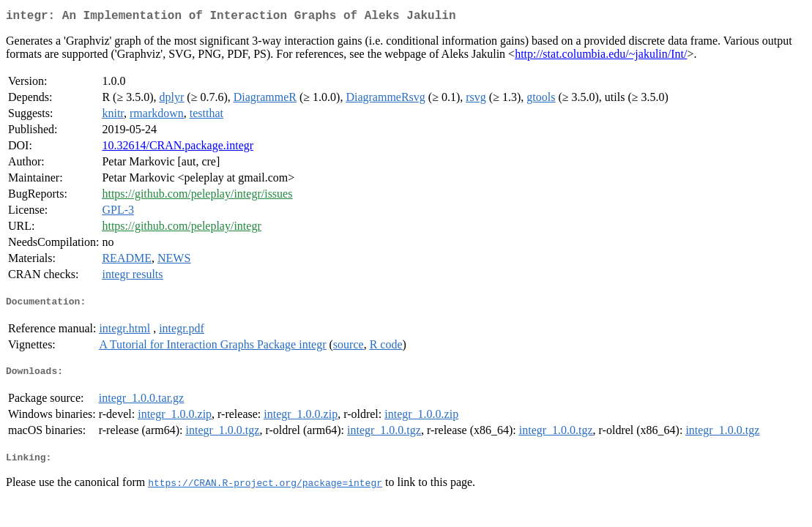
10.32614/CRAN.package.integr (178, 148)
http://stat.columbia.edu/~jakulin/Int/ (601, 57)
